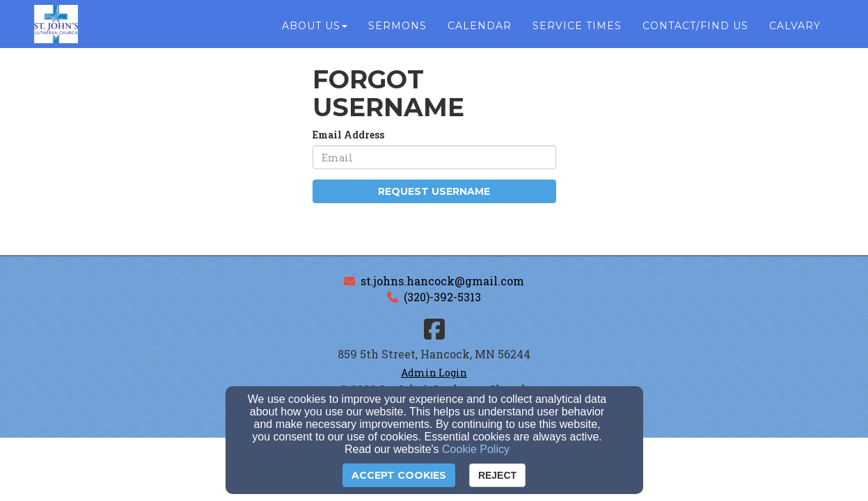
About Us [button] (315, 29)
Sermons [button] (397, 29)
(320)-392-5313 (442, 297)
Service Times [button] (577, 29)
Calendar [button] (480, 29)
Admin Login (434, 373)
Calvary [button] (795, 29)
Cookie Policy (476, 449)
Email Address (348, 135)
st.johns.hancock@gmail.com (442, 281)
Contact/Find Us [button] (695, 29)
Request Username (434, 191)
